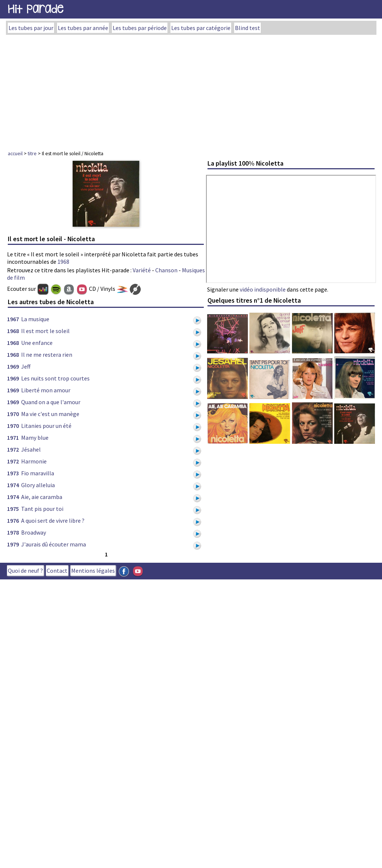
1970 (13, 414)
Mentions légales (93, 571)
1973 (13, 473)
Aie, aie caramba (42, 497)
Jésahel (31, 449)
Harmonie (34, 461)
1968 (63, 262)
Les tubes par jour (31, 28)
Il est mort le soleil (45, 331)
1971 (13, 438)
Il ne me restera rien (47, 355)
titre (32, 153)
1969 (13, 366)
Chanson (166, 270)
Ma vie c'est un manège (50, 414)
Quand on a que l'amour (51, 402)
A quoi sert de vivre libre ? (53, 521)
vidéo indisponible (263, 289)
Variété (142, 270)
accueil (15, 153)
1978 (13, 532)
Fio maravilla (38, 473)
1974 (13, 485)
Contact (57, 571)
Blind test (248, 28)
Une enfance (37, 343)
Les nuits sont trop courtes (55, 378)
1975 (13, 509)
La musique (35, 319)
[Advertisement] (191, 90)
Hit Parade (36, 9)
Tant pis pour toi (42, 509)
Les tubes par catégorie (201, 28)
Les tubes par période (140, 28)
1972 (13, 449)
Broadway (34, 532)
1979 (13, 544)
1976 (13, 521)
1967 (13, 319)
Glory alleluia (38, 485)
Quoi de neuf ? (25, 571)
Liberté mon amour (46, 390)
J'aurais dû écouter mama (54, 544)
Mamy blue (35, 438)
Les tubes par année (83, 28)
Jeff (26, 366)
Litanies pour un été (46, 426)
